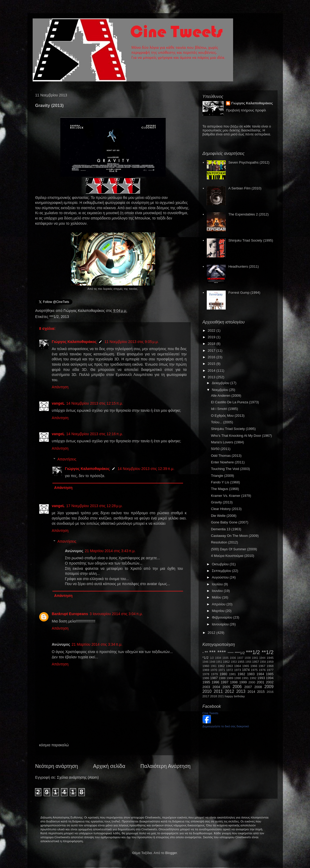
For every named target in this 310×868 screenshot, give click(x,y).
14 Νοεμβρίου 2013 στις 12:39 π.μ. (146, 469)
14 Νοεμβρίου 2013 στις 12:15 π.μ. (95, 403)
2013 (65, 317)
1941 (255, 658)
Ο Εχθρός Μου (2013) (228, 416)
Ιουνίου (218, 591)
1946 (206, 662)
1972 (230, 670)
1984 (260, 674)
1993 (261, 678)
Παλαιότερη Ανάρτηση (166, 766)
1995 (206, 682)
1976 (262, 670)
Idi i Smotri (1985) (225, 409)
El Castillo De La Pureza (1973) (235, 402)
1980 (223, 674)
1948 (212, 662)
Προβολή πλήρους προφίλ (246, 110)
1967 (262, 666)
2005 (226, 687)
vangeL (58, 403)
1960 (206, 666)
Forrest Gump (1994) (244, 293)
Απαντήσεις (67, 459)
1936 (233, 658)
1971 (222, 670)
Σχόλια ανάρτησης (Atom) (78, 777)
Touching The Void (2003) (230, 469)
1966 (254, 666)
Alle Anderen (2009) (226, 396)
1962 (221, 666)
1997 (225, 682)
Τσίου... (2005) (222, 422)
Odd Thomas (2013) (226, 456)
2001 (261, 682)
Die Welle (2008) (224, 516)
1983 (251, 674)
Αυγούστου (221, 577)
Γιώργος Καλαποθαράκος (85, 311)
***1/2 (54, 317)
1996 (215, 682)
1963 (229, 666)
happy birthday (235, 696)
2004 (216, 687)
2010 (207, 691)
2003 (206, 687)
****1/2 (240, 653)
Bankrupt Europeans (70, 614)
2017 (212, 350)
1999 (243, 682)
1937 (240, 658)
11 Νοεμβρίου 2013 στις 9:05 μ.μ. (131, 342)
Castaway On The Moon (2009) (235, 536)
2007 (248, 687)
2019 (212, 337)
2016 (212, 357)
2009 (269, 687)
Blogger (171, 853)
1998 (234, 682)
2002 (270, 682)
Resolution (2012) (225, 542)
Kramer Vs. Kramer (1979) (231, 496)
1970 (214, 670)
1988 (222, 678)
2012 (212, 633)
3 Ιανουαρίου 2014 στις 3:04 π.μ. (116, 614)
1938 (248, 658)
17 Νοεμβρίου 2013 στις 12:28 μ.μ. (95, 506)
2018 (212, 344)
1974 (246, 670)
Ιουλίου (218, 584)
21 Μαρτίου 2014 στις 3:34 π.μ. (97, 644)
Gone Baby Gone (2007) (230, 522)
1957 (255, 662)
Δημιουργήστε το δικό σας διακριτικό (226, 726)
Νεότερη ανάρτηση (57, 766)
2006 (237, 687)
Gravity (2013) (222, 502)
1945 (270, 658)
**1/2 (267, 652)
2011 (218, 691)
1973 (238, 670)
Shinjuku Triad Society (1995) (251, 240)
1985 (270, 674)
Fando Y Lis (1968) (225, 482)
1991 (245, 678)
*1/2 (206, 658)
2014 (212, 371)
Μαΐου (217, 597)
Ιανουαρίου (221, 624)
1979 (214, 674)
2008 (258, 687)
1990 (238, 678)
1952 (227, 662)
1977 (270, 670)
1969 (206, 670)
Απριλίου (219, 604)
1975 (254, 670)
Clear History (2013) (226, 509)
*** (212, 652)
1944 (262, 658)
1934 (218, 658)
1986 (206, 678)
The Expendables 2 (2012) (249, 214)
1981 (232, 674)
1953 (234, 662)
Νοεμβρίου (220, 390)
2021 (221, 696)
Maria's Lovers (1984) (227, 442)
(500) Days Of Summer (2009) (234, 549)
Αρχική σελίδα (109, 766)
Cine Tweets (210, 713)
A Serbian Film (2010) (245, 188)
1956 (248, 662)
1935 (226, 658)
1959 (270, 662)
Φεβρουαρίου (222, 617)
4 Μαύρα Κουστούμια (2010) (233, 556)
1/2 (212, 658)
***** (231, 653)
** (206, 653)
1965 (246, 666)
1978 (206, 674)
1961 (213, 666)
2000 (252, 682)
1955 (241, 662)
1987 (214, 678)
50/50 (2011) (221, 449)
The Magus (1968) (225, 489)
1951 (219, 662)
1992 (253, 678)
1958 (263, 662)
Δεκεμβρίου (221, 383)
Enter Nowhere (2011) (228, 462)
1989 (230, 678)
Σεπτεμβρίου (222, 571)
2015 (212, 364)
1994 (270, 678)
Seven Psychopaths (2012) (249, 162)
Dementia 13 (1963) (226, 529)
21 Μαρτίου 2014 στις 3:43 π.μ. (110, 551)
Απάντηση (60, 387)
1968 (270, 666)
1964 (238, 666)
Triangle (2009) (223, 476)
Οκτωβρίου (221, 564)
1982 (241, 674)
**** (222, 652)
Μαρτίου (219, 611)
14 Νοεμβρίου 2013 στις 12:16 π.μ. (95, 434)
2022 (212, 330)
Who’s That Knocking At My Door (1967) (241, 436)
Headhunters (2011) (244, 266)
